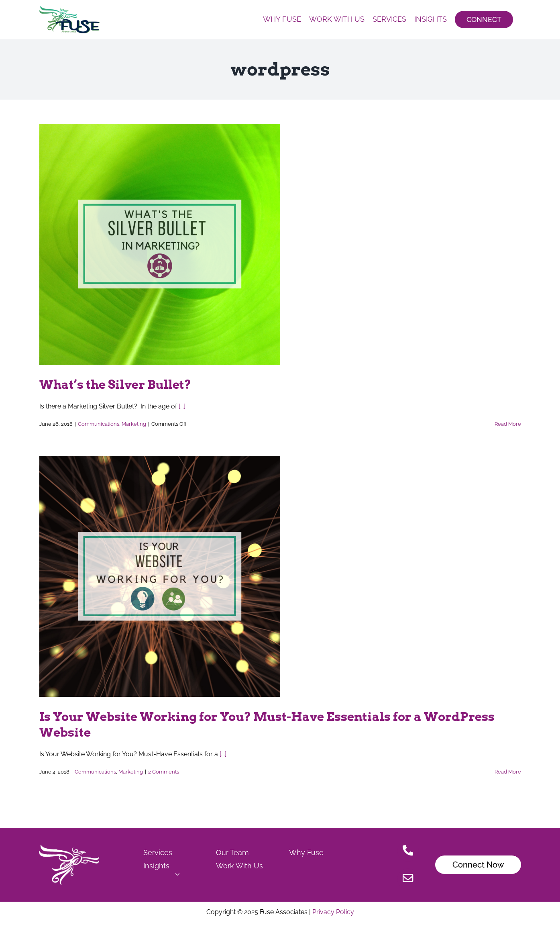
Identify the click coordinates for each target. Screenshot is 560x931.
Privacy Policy (332, 912)
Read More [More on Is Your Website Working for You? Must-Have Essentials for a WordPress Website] (508, 772)
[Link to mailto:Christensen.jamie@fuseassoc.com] (408, 879)
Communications (99, 424)
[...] (182, 406)
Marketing (134, 424)
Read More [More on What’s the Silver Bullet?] (508, 424)
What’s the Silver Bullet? (115, 384)
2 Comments (164, 772)
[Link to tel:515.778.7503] (408, 851)
